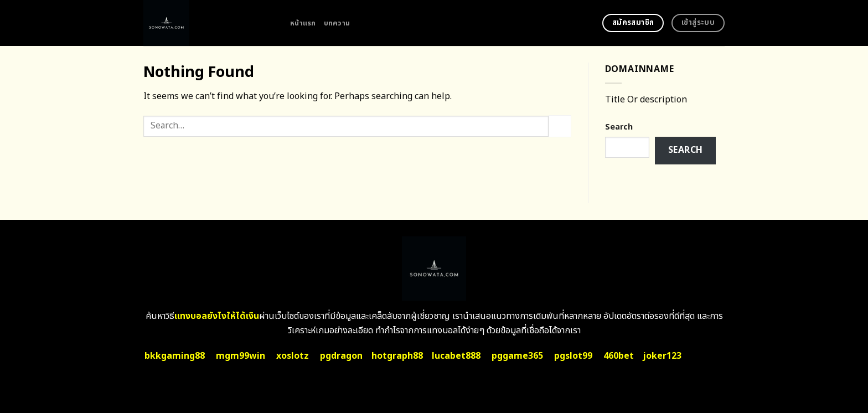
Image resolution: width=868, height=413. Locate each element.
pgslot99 (573, 356)
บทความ (337, 23)
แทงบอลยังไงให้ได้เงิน (217, 316)
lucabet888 (456, 356)
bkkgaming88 (175, 356)
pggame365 (517, 356)
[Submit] (560, 126)
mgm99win (241, 356)
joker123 (662, 356)
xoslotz (293, 356)
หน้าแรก (303, 23)
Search (619, 127)
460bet (619, 356)
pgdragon (341, 356)
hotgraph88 (397, 356)
